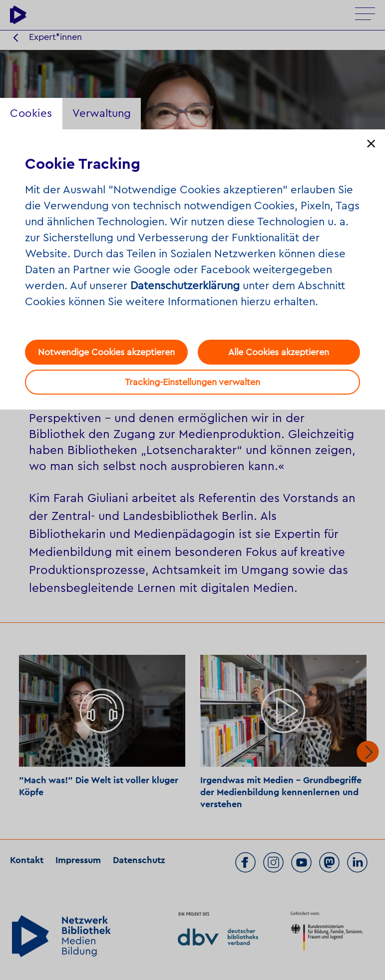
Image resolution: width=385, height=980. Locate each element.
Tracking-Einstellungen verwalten (192, 382)
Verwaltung (102, 113)
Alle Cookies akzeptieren (279, 352)
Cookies (31, 113)
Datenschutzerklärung (185, 286)
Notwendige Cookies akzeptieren (106, 352)
